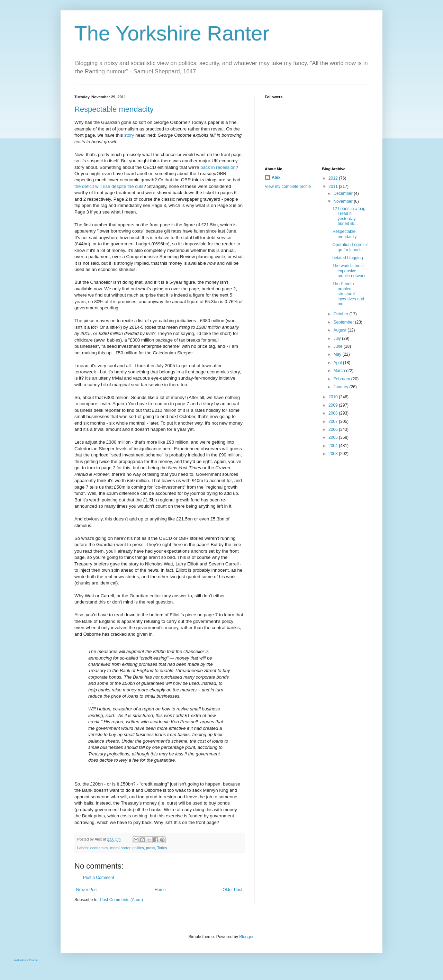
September (344, 322)
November (343, 201)
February (342, 379)
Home (160, 890)
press (151, 848)
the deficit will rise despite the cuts (109, 186)
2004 (334, 446)
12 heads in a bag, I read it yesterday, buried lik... (349, 216)
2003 (334, 454)
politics (138, 848)
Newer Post (87, 890)
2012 (334, 178)
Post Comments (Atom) (121, 900)
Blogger (246, 937)
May (338, 354)
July (338, 338)
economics (99, 848)
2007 (334, 421)
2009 (334, 405)
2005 (334, 437)
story (129, 135)
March (340, 371)
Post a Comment (98, 878)
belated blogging (347, 258)
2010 (334, 397)
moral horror (120, 848)
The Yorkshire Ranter (172, 33)
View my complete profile (288, 187)
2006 (334, 429)
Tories (162, 848)
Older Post (232, 890)
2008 (334, 413)
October (341, 314)
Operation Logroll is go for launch (350, 247)
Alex (276, 178)
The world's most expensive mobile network (349, 271)
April (338, 363)
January (341, 387)
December (343, 193)
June (338, 346)
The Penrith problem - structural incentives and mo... (348, 294)
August (340, 330)
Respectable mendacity (114, 109)
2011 (334, 187)
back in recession (218, 167)
